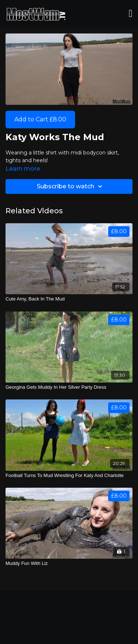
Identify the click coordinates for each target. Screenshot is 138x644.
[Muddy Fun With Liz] (69, 563)
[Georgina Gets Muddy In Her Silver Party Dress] (69, 387)
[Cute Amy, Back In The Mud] (69, 299)
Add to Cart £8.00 (40, 119)
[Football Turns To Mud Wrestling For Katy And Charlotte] (69, 476)
